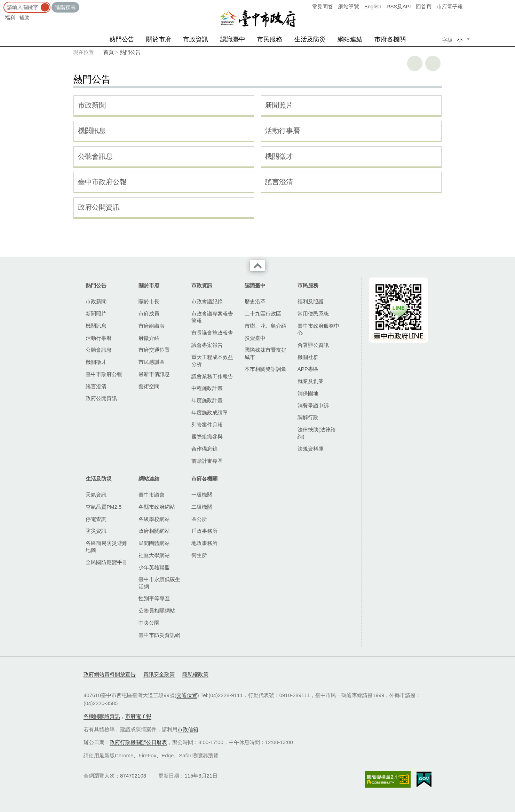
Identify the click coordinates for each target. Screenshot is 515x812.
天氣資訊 (96, 495)
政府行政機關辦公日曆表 (138, 742)
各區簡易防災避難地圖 (106, 546)
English (373, 6)
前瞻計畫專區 (207, 461)
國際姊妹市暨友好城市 (266, 353)
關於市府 (159, 39)
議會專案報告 (207, 345)
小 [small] (460, 40)
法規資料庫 (311, 449)
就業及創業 (311, 381)
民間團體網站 (154, 543)
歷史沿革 (255, 301)
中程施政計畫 (207, 388)
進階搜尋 (65, 7)
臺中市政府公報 (102, 182)
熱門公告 (122, 39)
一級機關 (202, 495)
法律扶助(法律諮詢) (317, 433)
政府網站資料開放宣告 (110, 674)
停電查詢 (96, 519)
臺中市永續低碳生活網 (159, 583)
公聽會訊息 (95, 156)
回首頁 (424, 6)
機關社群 (308, 357)
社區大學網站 (154, 555)
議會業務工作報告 (212, 376)
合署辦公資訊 (313, 345)
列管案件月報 (207, 425)
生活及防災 (310, 39)
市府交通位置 (154, 350)
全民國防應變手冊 (106, 562)
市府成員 (149, 314)
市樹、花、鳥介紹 (266, 326)
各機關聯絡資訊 (102, 716)
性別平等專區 (154, 598)
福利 (10, 18)
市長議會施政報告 (212, 333)
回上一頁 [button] (433, 63)
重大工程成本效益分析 (212, 361)
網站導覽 (349, 6)
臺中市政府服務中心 (318, 329)
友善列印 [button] (415, 63)
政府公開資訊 (99, 207)
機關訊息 (92, 131)
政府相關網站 (154, 531)
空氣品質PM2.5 (104, 507)
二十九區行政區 (263, 314)
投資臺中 (255, 338)
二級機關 (202, 507)
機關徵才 (279, 156)
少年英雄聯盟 (154, 567)
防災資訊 (96, 531)
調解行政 (308, 417)
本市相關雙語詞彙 (266, 369)
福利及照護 (311, 301)
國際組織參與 (207, 436)
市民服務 (270, 39)
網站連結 (350, 39)
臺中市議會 (152, 495)
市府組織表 (152, 326)
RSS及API (399, 6)
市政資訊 (196, 39)
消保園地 (308, 393)
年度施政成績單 (210, 412)
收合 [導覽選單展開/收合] (257, 266)
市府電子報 (450, 6)
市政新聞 (92, 105)
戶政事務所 (204, 531)
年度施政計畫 (207, 400)
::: (2, 3)
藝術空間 (149, 386)
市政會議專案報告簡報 (212, 317)
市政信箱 (188, 729)
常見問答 (323, 6)
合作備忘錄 (204, 449)
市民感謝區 (152, 362)
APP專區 (308, 369)
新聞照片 (279, 105)
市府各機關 (390, 39)
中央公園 (149, 623)
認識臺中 (233, 39)
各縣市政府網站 (157, 507)
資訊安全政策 (159, 674)
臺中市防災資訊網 (159, 635)
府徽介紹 (149, 338)
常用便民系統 (313, 314)
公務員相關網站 (157, 611)
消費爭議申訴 (313, 405)
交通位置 (187, 695)
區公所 (199, 519)
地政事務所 (204, 543)
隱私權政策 (195, 674)
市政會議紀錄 (207, 301)
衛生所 (199, 555)
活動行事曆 (283, 131)
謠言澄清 (279, 182)
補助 (24, 18)
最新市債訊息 (154, 374)
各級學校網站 (154, 519)
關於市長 (149, 301)
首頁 (109, 52)
